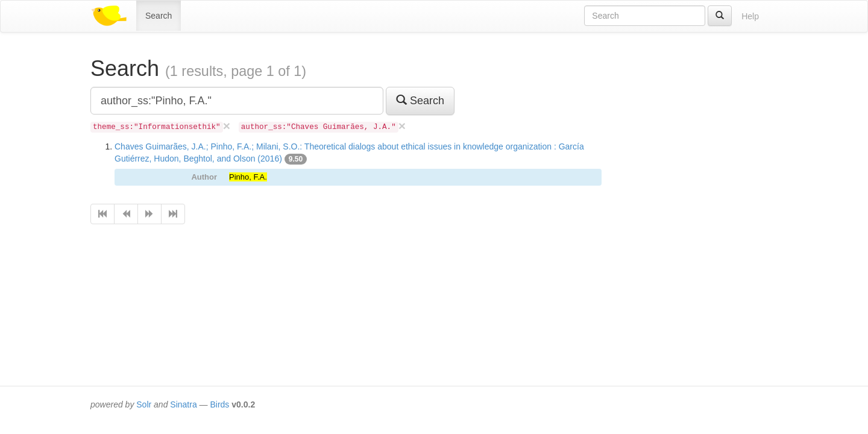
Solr (144, 404)
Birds (219, 404)
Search (159, 16)
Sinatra (183, 404)
